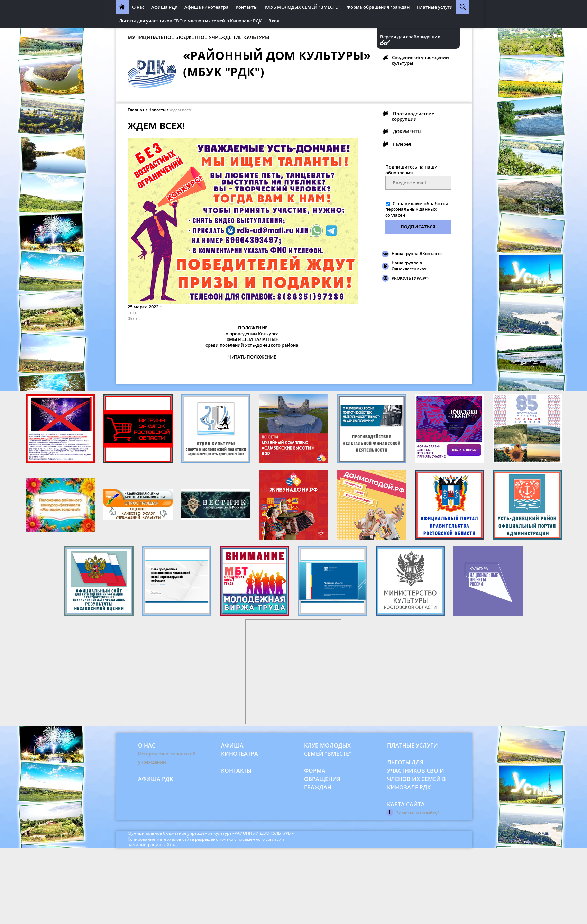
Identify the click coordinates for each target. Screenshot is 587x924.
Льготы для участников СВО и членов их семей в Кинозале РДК (190, 21)
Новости (157, 110)
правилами (410, 203)
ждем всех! (181, 110)
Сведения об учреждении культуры (420, 60)
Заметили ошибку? (418, 813)
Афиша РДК (164, 7)
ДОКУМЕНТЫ (407, 132)
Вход (274, 21)
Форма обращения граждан (378, 7)
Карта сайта (406, 804)
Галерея (402, 144)
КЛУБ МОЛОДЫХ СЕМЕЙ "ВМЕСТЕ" (302, 7)
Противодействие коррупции (413, 116)
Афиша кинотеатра (207, 7)
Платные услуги (435, 7)
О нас (138, 7)
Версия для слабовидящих (410, 37)
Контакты (247, 7)
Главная (136, 110)
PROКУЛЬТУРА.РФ (410, 278)
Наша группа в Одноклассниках (409, 266)
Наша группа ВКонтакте (417, 253)
